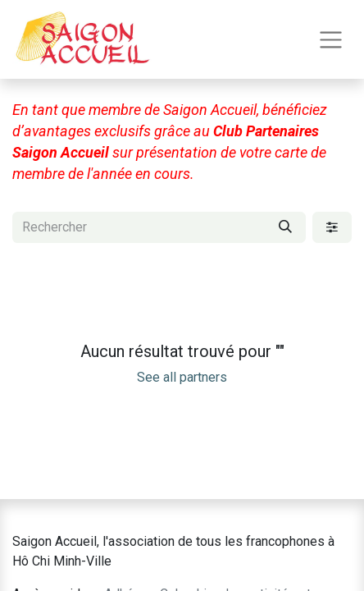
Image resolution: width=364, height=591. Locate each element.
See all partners (182, 377)
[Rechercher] (285, 227)
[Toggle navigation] (331, 40)
